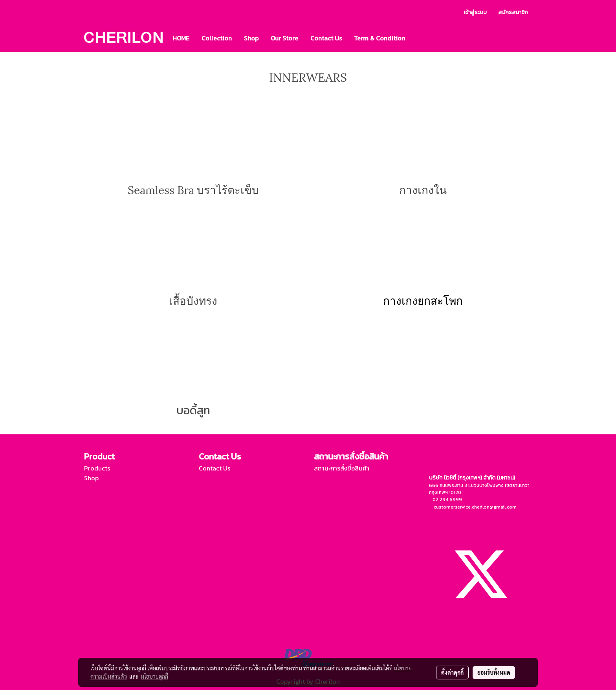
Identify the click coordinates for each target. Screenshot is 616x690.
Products (97, 468)
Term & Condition (379, 38)
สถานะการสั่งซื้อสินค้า (342, 468)
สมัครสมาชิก (513, 12)
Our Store (284, 38)
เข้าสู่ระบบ (475, 12)
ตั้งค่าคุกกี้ (452, 672)
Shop (251, 38)
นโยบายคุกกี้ (154, 676)
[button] (418, 38)
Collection (217, 38)
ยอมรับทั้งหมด (494, 672)
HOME (181, 38)
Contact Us (326, 38)
